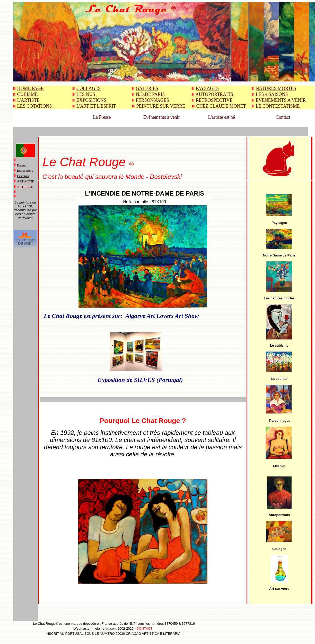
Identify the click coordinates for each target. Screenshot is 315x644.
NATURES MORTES (276, 88)
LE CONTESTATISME (278, 106)
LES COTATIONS (35, 106)
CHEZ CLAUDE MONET (221, 106)
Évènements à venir (162, 117)
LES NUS (86, 94)
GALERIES (147, 88)
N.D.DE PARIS (150, 94)
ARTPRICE (25, 187)
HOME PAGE (30, 88)
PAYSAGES (207, 88)
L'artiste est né (221, 117)
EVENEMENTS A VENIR (281, 100)
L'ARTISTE (28, 100)
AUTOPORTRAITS (215, 94)
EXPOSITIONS (91, 100)
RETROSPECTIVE (214, 100)
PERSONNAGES (152, 100)
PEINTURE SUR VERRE (161, 106)
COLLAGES (89, 88)
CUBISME (28, 94)
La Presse (102, 117)
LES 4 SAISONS (272, 94)
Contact (283, 117)
